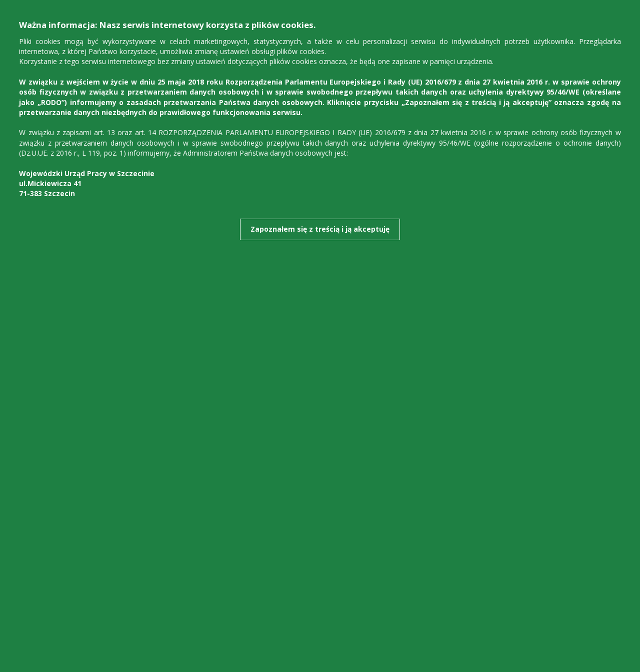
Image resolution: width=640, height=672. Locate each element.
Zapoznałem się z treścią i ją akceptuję (320, 229)
